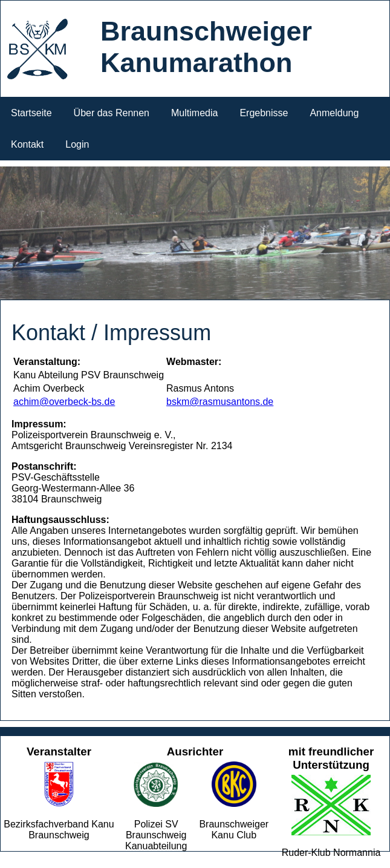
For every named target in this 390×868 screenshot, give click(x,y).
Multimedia (194, 113)
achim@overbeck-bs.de (64, 402)
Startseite (31, 113)
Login (77, 144)
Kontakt (27, 144)
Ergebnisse (264, 113)
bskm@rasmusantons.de (220, 402)
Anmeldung (334, 113)
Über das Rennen (112, 113)
